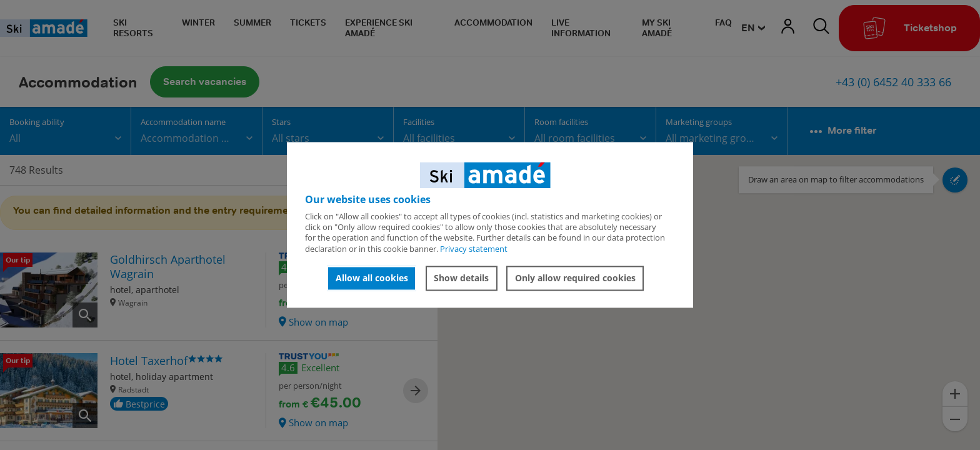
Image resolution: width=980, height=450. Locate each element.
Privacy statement (474, 249)
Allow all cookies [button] (372, 278)
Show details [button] (461, 278)
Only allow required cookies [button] (575, 278)
